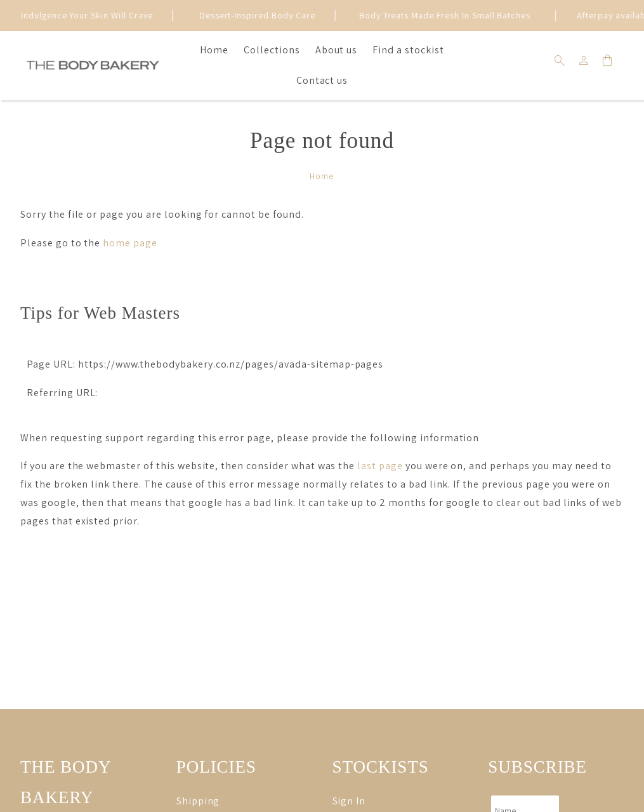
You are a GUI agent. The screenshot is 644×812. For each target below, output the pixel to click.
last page (380, 466)
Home (214, 50)
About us (337, 50)
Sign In (349, 801)
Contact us (322, 80)
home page (130, 243)
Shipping (198, 801)
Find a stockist (408, 50)
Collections (272, 50)
